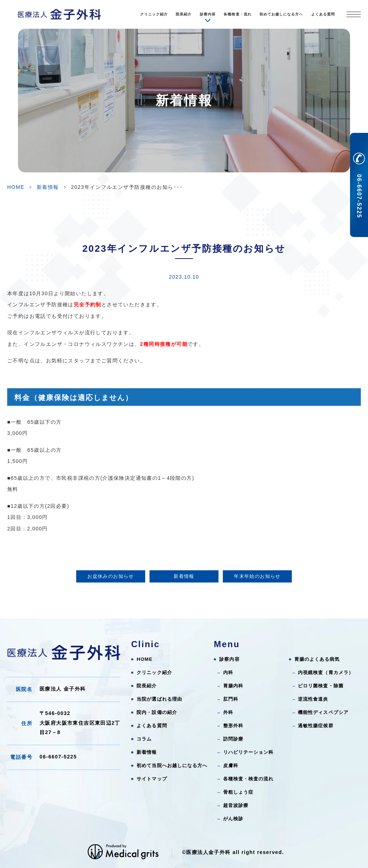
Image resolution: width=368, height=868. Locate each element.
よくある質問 (323, 14)
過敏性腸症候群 (316, 726)
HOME (16, 187)
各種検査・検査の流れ (249, 779)
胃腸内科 (233, 686)
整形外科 (233, 726)
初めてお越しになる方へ (281, 14)
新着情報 (48, 187)
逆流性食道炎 (313, 699)
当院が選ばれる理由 (159, 699)
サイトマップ (152, 779)
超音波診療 (236, 805)
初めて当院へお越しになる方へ (172, 765)
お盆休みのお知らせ (111, 576)
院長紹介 (184, 14)
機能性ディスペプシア (323, 712)
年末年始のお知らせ (257, 576)
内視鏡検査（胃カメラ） (326, 672)
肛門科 (231, 699)
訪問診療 (233, 739)
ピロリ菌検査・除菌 (321, 686)
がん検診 (233, 819)
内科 (228, 672)
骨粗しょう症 (238, 792)
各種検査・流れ (237, 14)
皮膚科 (231, 765)
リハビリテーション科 (249, 752)
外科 (228, 712)
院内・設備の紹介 (157, 712)
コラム (144, 739)
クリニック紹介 (154, 14)
